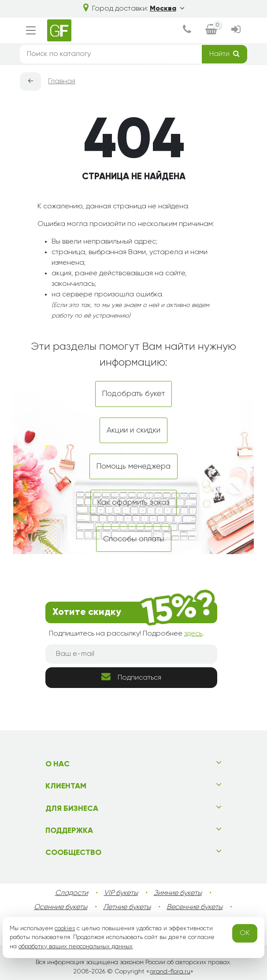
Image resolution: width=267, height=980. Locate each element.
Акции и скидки (133, 430)
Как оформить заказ (133, 503)
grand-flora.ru (170, 972)
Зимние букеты (178, 893)
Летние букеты (127, 907)
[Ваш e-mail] (131, 654)
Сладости (72, 893)
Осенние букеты (61, 907)
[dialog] (187, 30)
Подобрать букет (133, 394)
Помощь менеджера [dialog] (133, 466)
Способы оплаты (134, 539)
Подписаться (131, 677)
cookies (65, 928)
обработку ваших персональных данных (76, 947)
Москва (167, 9)
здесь (193, 634)
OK (245, 933)
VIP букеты (121, 893)
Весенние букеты (195, 907)
